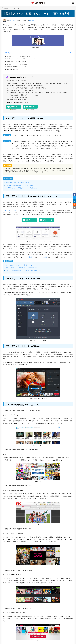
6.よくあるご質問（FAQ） (13, 70)
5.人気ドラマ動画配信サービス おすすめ (16, 67)
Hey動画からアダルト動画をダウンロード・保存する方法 (21, 188)
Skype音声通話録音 (28, 257)
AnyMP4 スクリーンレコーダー (11, 210)
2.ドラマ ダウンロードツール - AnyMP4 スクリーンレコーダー (22, 59)
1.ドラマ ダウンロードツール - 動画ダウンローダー (19, 56)
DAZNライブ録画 (43, 257)
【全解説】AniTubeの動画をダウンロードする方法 (20, 185)
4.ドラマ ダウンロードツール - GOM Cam (17, 64)
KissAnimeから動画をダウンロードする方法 (18, 183)
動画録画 (6, 8)
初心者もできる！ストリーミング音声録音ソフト (19, 265)
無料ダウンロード (15, 107)
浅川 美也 (13, 21)
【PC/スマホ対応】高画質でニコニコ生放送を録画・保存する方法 (24, 270)
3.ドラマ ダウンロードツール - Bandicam (17, 62)
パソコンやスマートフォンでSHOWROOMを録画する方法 (22, 268)
